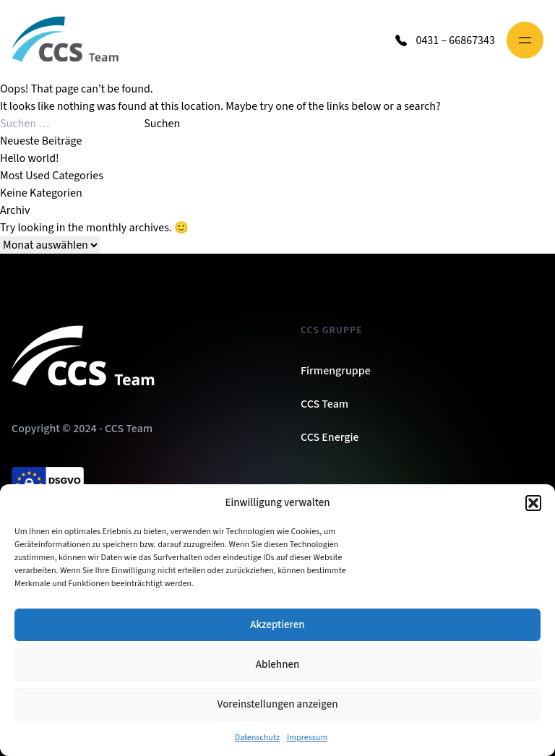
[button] (533, 503)
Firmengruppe (336, 371)
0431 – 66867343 (455, 40)
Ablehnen (277, 665)
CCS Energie (330, 437)
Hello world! (30, 158)
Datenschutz (257, 738)
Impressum (307, 738)
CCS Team (324, 404)
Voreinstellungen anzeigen (278, 704)
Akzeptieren (277, 625)
